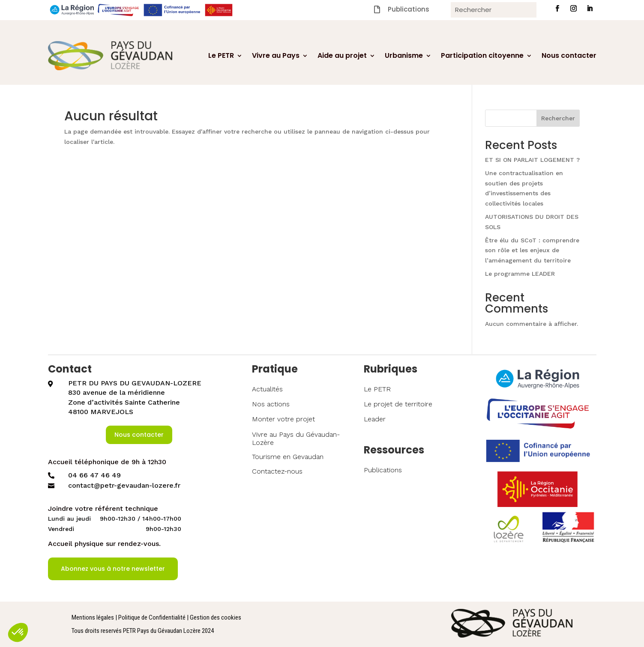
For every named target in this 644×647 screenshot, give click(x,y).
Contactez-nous (277, 471)
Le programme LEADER (520, 274)
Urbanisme (404, 55)
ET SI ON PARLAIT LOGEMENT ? (532, 160)
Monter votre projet (283, 419)
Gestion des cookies (216, 617)
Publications (383, 470)
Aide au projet (342, 55)
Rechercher (558, 118)
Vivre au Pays (276, 55)
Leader (375, 419)
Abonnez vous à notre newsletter (113, 569)
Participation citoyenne (482, 55)
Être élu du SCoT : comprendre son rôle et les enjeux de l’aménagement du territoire (532, 250)
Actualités (267, 389)
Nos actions (271, 404)
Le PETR (221, 55)
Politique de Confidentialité (152, 617)
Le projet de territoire (398, 404)
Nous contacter (569, 55)
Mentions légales (93, 617)
